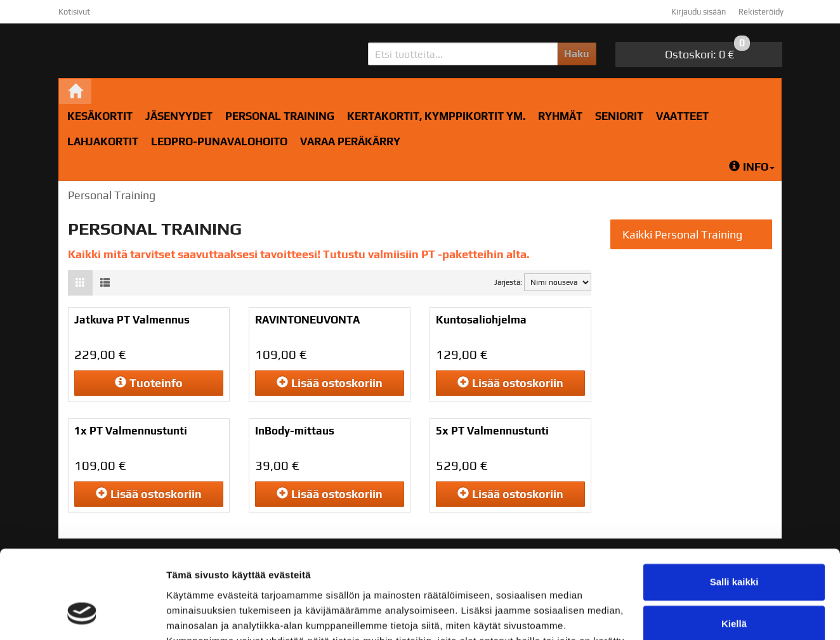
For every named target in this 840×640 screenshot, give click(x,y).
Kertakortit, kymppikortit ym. (436, 116)
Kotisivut (74, 12)
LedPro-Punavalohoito (219, 141)
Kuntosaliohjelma (481, 320)
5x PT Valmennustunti (492, 431)
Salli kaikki (734, 506)
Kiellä (734, 548)
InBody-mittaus (295, 431)
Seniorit (619, 116)
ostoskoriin (330, 383)
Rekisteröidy (761, 12)
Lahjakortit (103, 141)
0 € (707, 51)
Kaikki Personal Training (682, 234)
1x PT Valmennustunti (131, 431)
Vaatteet (682, 116)
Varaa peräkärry (350, 141)
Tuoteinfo (149, 383)
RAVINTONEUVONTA (307, 320)
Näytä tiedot (194, 615)
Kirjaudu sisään (699, 12)
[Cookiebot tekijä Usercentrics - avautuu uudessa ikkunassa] (82, 615)
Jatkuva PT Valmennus (132, 320)
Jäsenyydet (179, 116)
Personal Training (280, 116)
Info (752, 167)
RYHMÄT (560, 116)
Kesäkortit (100, 116)
